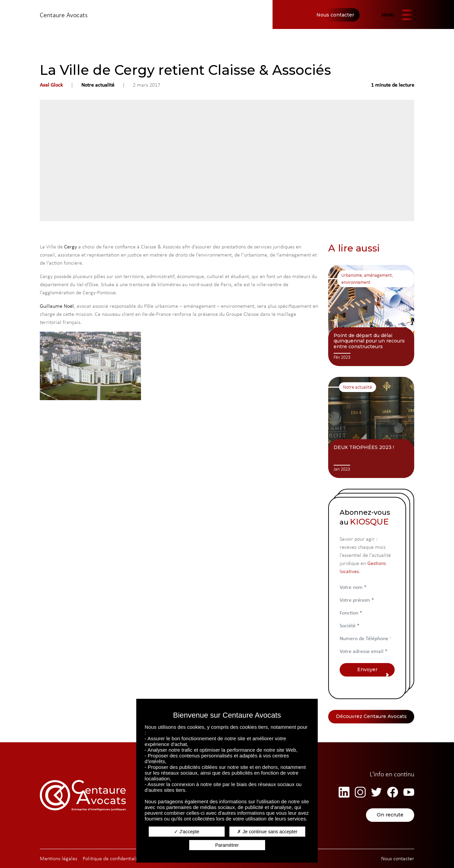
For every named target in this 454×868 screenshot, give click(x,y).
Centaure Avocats (64, 15)
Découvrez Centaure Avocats (371, 717)
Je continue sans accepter (267, 832)
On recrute (390, 815)
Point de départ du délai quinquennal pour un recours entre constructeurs (369, 341)
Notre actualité (98, 85)
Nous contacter (335, 15)
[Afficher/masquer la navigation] (398, 15)
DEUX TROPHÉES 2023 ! (364, 447)
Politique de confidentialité (112, 858)
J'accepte (187, 832)
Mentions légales (59, 858)
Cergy (70, 247)
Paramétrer (227, 845)
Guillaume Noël (57, 306)
